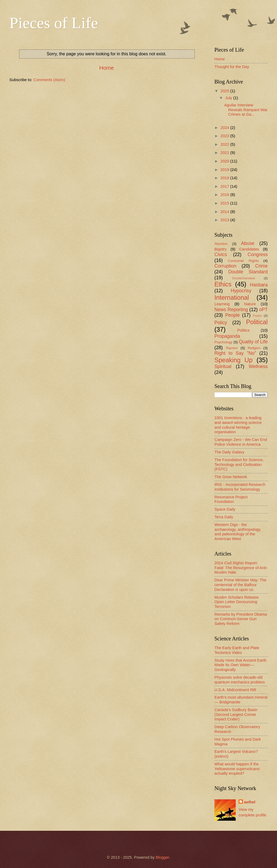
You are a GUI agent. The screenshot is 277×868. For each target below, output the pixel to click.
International (232, 298)
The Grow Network (231, 477)
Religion (254, 348)
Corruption (225, 266)
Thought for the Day (232, 67)
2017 (225, 186)
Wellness (258, 366)
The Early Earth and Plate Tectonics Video (237, 650)
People (232, 315)
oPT (263, 310)
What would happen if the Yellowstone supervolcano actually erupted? (237, 769)
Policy (221, 323)
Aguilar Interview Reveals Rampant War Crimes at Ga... (246, 110)
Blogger (162, 857)
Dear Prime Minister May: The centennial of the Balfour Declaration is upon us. (240, 585)
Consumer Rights (243, 261)
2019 (225, 170)
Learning (222, 304)
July (229, 98)
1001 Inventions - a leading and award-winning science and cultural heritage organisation (238, 425)
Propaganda (227, 336)
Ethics (223, 284)
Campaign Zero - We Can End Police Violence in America (241, 442)
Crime (261, 266)
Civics (221, 254)
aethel (250, 802)
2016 (225, 195)
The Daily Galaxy (229, 452)
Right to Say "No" (235, 353)
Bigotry (221, 249)
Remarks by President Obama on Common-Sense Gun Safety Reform (241, 619)
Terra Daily (224, 517)
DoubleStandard (244, 278)
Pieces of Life (54, 23)
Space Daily (225, 509)
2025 (225, 91)
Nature (250, 304)
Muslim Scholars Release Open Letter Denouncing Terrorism (237, 602)
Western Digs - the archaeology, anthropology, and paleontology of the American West (238, 532)
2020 (225, 161)
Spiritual (223, 366)
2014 (225, 212)
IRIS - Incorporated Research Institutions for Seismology (240, 487)
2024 (225, 128)
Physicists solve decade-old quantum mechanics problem (240, 680)
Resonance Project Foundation (231, 499)
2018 (225, 178)
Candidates (249, 249)
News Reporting (231, 310)
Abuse (248, 243)
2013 (225, 220)
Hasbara (259, 285)
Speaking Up (233, 360)
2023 (225, 136)
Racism (232, 348)
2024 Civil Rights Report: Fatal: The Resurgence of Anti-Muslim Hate (241, 568)
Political (257, 322)
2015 (225, 203)
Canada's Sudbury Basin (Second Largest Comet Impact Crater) (236, 714)
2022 (225, 144)
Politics (244, 330)
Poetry (257, 316)
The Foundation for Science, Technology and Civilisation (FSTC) (239, 464)
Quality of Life (253, 342)
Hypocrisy (241, 291)
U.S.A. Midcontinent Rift (235, 690)
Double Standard (248, 272)
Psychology (223, 342)
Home (107, 68)
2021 (225, 153)
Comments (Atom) (49, 80)
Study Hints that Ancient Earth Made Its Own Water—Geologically (241, 665)
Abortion (221, 244)
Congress (258, 254)
